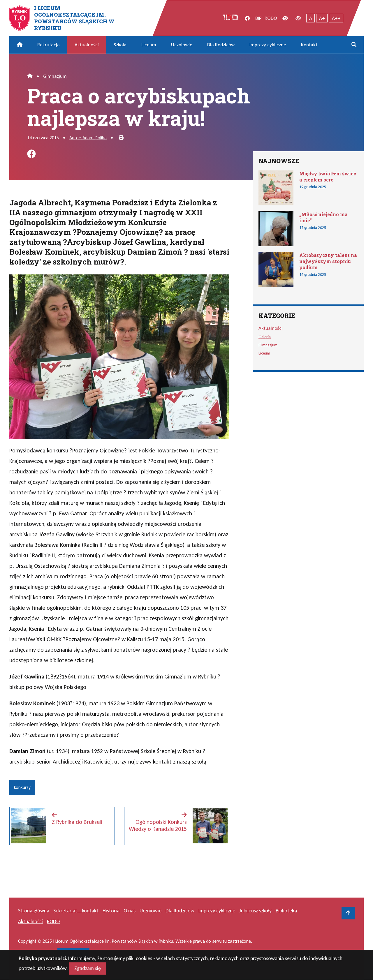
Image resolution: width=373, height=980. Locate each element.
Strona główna (34, 911)
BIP (258, 18)
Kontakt (309, 45)
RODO (271, 18)
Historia (111, 911)
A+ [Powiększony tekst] (322, 18)
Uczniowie (182, 45)
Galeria (265, 337)
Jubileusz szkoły (255, 911)
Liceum (149, 45)
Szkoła (120, 45)
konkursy (22, 787)
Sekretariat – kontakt (76, 911)
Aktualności (87, 45)
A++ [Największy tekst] (336, 18)
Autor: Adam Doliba (88, 138)
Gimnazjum (55, 76)
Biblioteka (286, 911)
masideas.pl (74, 953)
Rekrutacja (49, 45)
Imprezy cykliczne (268, 45)
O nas (130, 911)
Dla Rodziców (221, 45)
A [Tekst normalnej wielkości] (311, 18)
